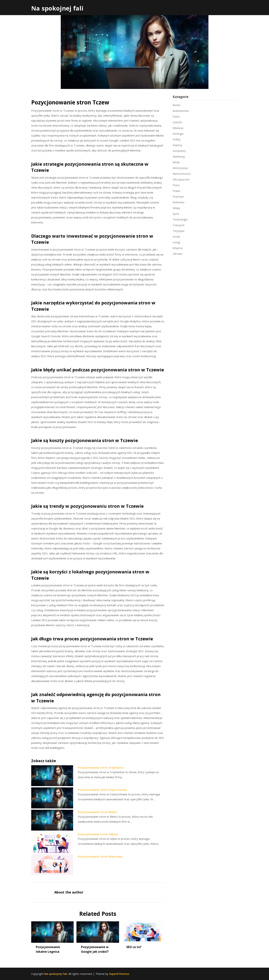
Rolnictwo (179, 202)
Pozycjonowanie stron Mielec (97, 812)
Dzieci (176, 117)
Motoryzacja (180, 168)
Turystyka (178, 231)
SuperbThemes (119, 974)
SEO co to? (134, 947)
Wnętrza (178, 248)
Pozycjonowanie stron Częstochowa (102, 790)
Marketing (179, 157)
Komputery (179, 151)
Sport (176, 214)
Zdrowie (178, 254)
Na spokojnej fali (57, 8)
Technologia (180, 219)
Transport (179, 225)
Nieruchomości (182, 174)
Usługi (176, 242)
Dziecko (177, 122)
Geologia (178, 134)
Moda (176, 162)
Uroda (176, 237)
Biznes (177, 105)
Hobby (177, 139)
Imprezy (177, 145)
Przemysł (178, 197)
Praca (176, 185)
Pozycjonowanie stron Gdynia (98, 834)
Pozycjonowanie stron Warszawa (100, 856)
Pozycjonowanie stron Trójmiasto (101, 767)
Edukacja (178, 128)
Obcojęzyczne (181, 179)
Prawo (177, 191)
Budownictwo (181, 111)
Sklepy (176, 208)
